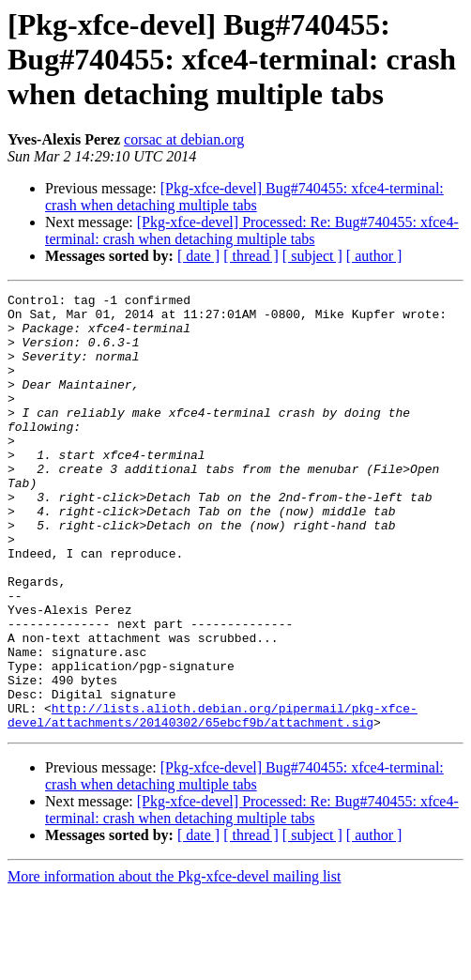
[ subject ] (312, 256)
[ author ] (374, 256)
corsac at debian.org (184, 139)
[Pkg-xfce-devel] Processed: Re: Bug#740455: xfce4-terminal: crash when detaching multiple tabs (252, 230)
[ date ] (198, 256)
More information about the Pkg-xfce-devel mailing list (174, 964)
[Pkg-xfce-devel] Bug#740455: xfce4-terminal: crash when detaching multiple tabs (244, 197)
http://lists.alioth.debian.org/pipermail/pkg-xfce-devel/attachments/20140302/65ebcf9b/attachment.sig (213, 801)
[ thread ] (251, 256)
